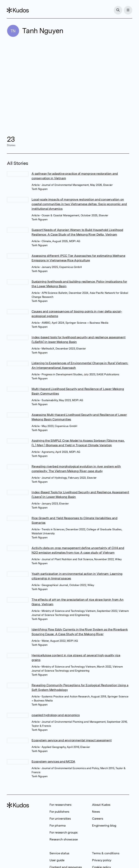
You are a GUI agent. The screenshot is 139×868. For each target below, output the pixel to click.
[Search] (118, 10)
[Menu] (128, 10)
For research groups (64, 832)
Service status (59, 853)
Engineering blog (104, 825)
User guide (57, 860)
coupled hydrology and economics (56, 715)
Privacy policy (102, 860)
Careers (98, 819)
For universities (60, 819)
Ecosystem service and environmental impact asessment (72, 740)
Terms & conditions (106, 853)
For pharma (58, 825)
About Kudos (101, 805)
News (96, 812)
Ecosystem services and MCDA (53, 761)
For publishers (59, 812)
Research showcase (64, 839)
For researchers (60, 805)
